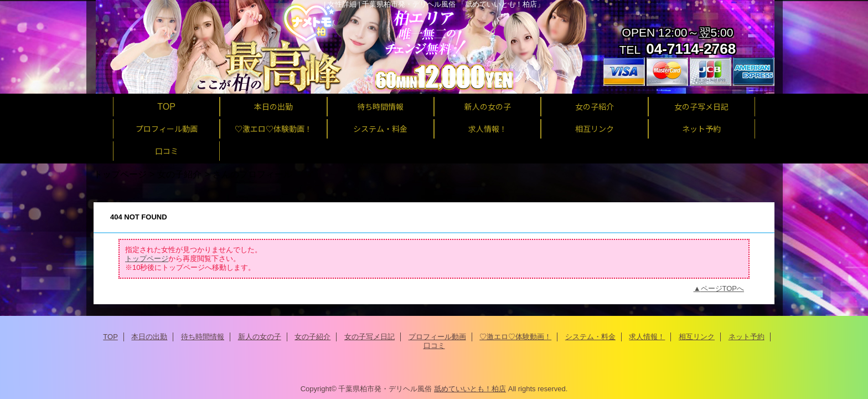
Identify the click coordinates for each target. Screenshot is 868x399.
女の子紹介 (179, 174)
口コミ (434, 346)
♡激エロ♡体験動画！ (515, 337)
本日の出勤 (149, 337)
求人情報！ (647, 337)
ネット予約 (746, 337)
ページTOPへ (723, 288)
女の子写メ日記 (370, 337)
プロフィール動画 (437, 337)
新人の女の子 (260, 337)
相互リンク (697, 337)
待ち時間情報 (203, 337)
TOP (166, 106)
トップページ (120, 174)
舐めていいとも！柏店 (470, 389)
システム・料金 (590, 337)
